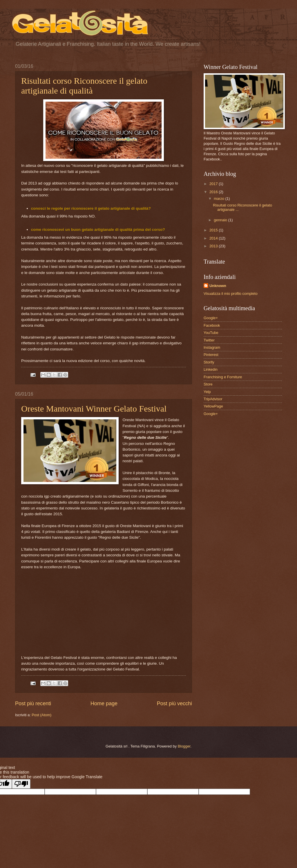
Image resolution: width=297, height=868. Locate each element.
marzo (219, 199)
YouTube (211, 333)
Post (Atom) (41, 715)
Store (208, 384)
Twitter (209, 340)
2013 (214, 246)
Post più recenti (33, 703)
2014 (214, 238)
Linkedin (211, 369)
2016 (214, 192)
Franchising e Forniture (223, 377)
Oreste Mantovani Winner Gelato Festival (94, 409)
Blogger (184, 746)
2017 (214, 184)
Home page (104, 703)
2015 (214, 230)
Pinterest (211, 355)
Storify (209, 362)
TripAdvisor (213, 399)
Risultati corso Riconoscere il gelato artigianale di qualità (84, 86)
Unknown (218, 286)
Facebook (212, 325)
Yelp (207, 392)
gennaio (221, 220)
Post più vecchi (174, 703)
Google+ (211, 318)
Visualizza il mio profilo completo (231, 294)
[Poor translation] (21, 784)
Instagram (212, 347)
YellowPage (213, 406)
